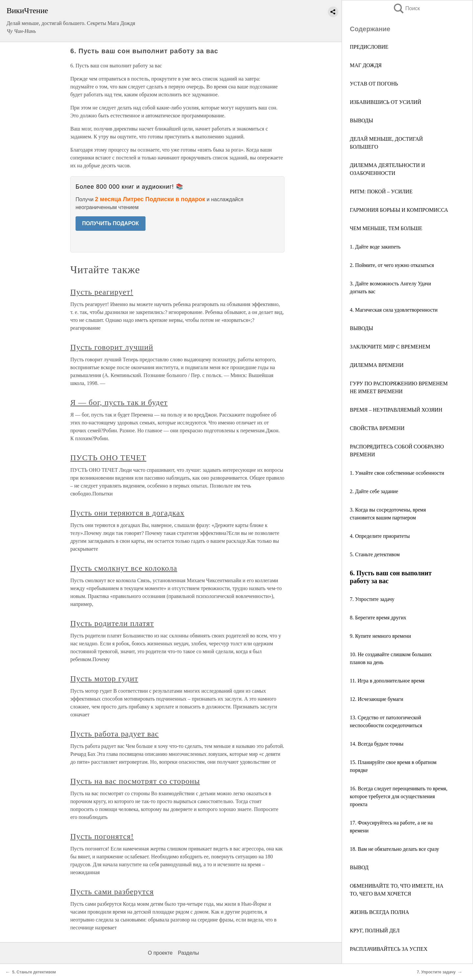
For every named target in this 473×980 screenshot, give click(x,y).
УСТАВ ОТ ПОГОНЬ (374, 84)
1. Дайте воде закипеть (375, 247)
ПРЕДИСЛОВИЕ (369, 47)
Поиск (406, 8)
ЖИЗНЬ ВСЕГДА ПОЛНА (379, 912)
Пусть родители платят (112, 623)
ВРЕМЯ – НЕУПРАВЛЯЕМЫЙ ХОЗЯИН (396, 410)
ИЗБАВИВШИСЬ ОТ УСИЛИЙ (385, 102)
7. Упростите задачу (372, 599)
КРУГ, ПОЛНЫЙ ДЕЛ (375, 931)
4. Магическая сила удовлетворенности (394, 310)
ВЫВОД (359, 867)
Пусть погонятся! (102, 836)
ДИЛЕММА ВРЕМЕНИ (377, 365)
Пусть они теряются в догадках (127, 513)
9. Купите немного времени (380, 636)
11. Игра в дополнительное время (387, 681)
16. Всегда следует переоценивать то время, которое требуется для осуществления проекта (399, 796)
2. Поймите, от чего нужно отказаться (392, 265)
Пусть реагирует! (102, 292)
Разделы (188, 953)
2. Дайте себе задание (374, 491)
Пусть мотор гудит (104, 679)
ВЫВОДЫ (361, 120)
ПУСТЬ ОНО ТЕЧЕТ (108, 458)
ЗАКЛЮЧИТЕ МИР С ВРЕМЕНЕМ (390, 347)
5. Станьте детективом (375, 554)
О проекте (160, 953)
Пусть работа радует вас (115, 734)
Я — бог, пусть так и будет (119, 402)
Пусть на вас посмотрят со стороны (135, 781)
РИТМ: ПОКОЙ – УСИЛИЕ (381, 191)
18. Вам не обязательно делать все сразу (394, 849)
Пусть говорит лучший (112, 347)
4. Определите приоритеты (380, 536)
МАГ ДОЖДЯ (366, 65)
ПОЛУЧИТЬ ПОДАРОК (111, 223)
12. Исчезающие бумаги (377, 699)
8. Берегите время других (378, 618)
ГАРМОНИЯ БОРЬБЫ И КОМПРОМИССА (399, 210)
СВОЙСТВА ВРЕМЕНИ (377, 428)
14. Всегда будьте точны (377, 744)
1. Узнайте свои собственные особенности (397, 473)
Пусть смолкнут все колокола (124, 568)
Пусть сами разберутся (112, 892)
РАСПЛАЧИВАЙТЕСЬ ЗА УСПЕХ (389, 949)
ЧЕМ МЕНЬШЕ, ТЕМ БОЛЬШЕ (386, 228)
